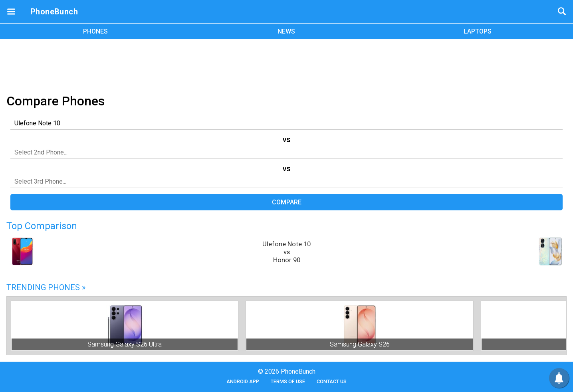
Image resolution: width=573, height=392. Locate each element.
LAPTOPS (478, 31)
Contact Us (332, 381)
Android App (243, 381)
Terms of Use (288, 381)
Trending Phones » (46, 287)
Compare (287, 202)
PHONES (95, 31)
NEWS (286, 31)
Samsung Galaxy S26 (360, 344)
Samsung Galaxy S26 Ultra (125, 344)
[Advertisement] (287, 65)
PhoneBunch (54, 12)
